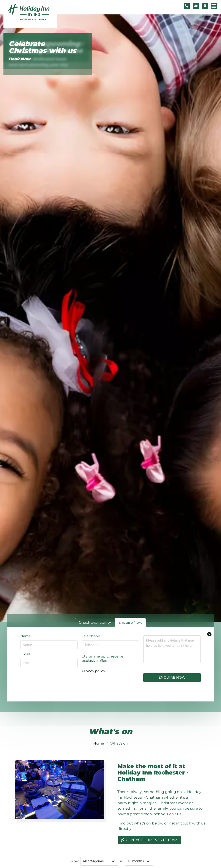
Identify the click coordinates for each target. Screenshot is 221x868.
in (122, 861)
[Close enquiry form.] (209, 634)
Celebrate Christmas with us (42, 47)
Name (26, 636)
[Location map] (205, 6)
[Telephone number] (187, 6)
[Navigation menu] (214, 6)
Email (25, 654)
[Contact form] (196, 6)
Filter (74, 861)
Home (99, 743)
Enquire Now (172, 677)
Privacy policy (93, 671)
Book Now (20, 59)
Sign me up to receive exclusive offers (103, 658)
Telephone (91, 636)
